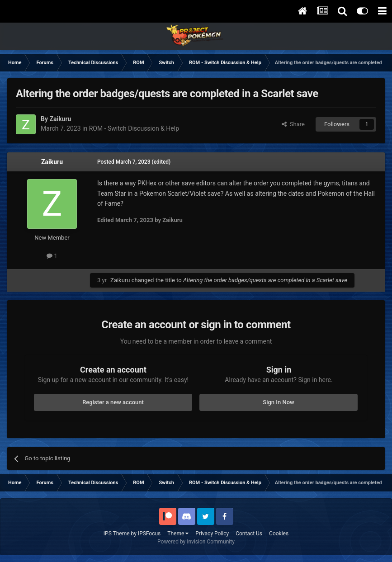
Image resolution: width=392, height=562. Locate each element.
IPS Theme (117, 534)
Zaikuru (52, 162)
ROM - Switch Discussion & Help (134, 128)
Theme (178, 534)
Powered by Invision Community (196, 542)
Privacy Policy (212, 534)
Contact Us (249, 534)
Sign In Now (278, 402)
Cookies (279, 534)
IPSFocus (149, 534)
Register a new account (113, 402)
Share (293, 124)
